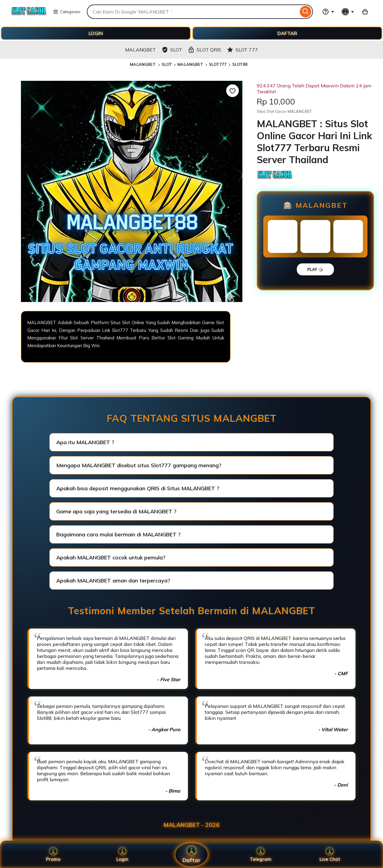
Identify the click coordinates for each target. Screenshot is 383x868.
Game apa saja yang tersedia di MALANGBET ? (116, 511)
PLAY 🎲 (315, 269)
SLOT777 (218, 64)
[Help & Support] (328, 12)
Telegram (261, 855)
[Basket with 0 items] (365, 12)
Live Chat (330, 855)
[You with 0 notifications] (348, 12)
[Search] (306, 12)
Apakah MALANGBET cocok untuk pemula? (111, 557)
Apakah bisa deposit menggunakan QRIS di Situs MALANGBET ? (138, 488)
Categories (67, 12)
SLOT (167, 64)
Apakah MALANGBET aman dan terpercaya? (113, 581)
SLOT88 (240, 64)
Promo (53, 855)
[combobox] (193, 12)
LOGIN (96, 33)
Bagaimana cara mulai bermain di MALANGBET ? (118, 534)
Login (122, 855)
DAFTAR (287, 33)
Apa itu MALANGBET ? (85, 442)
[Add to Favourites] (232, 91)
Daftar (191, 855)
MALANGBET (143, 64)
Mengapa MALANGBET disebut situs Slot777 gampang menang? (139, 465)
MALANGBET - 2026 (191, 825)
